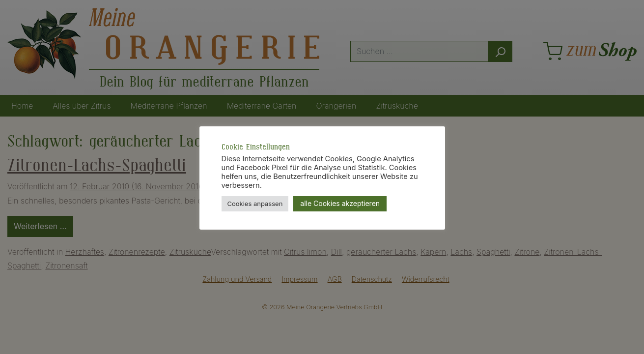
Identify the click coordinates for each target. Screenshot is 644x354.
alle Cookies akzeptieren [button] (340, 203)
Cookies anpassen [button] (255, 204)
